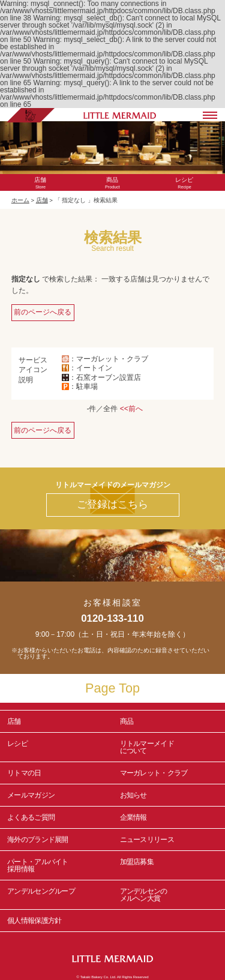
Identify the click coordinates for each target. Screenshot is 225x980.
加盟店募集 (169, 865)
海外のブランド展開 (38, 840)
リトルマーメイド (169, 747)
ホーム (20, 200)
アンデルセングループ (56, 895)
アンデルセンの (169, 895)
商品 (127, 721)
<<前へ (131, 409)
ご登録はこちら (112, 504)
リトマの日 (24, 773)
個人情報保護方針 (34, 921)
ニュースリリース (147, 840)
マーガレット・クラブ (154, 773)
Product (112, 183)
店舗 (42, 200)
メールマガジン (31, 795)
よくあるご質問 (31, 817)
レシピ (56, 747)
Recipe (184, 183)
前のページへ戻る (43, 312)
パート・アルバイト (56, 865)
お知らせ (133, 795)
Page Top (112, 688)
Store (41, 183)
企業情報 (133, 817)
